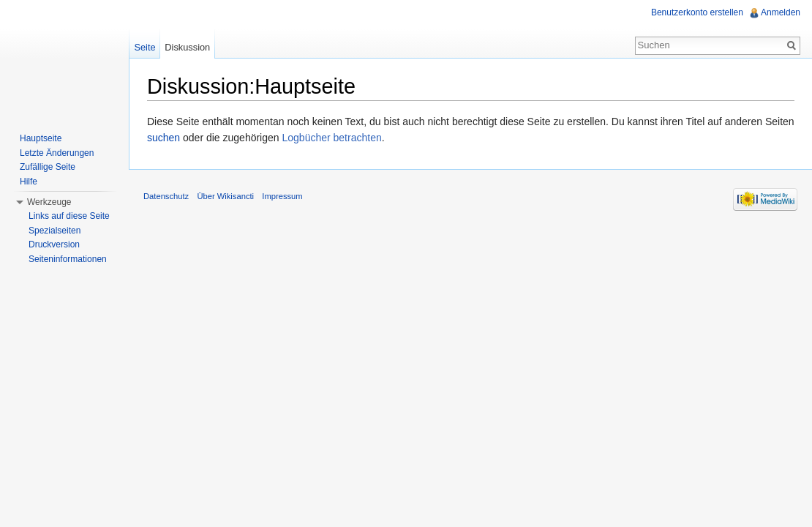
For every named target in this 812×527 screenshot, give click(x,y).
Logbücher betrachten (331, 138)
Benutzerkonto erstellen (697, 12)
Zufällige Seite (48, 167)
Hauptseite (41, 138)
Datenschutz (166, 196)
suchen (163, 138)
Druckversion (54, 244)
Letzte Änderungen (57, 153)
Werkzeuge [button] (49, 202)
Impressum (282, 196)
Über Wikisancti (225, 196)
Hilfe (29, 182)
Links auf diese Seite (69, 216)
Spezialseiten (54, 231)
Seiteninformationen (68, 259)
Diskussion (187, 47)
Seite (144, 47)
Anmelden (781, 12)
